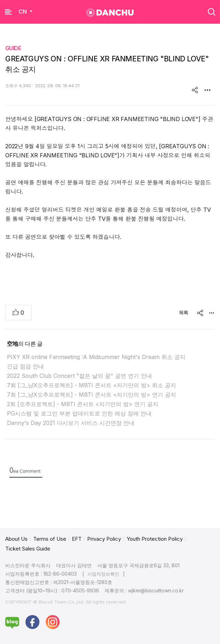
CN (26, 12)
